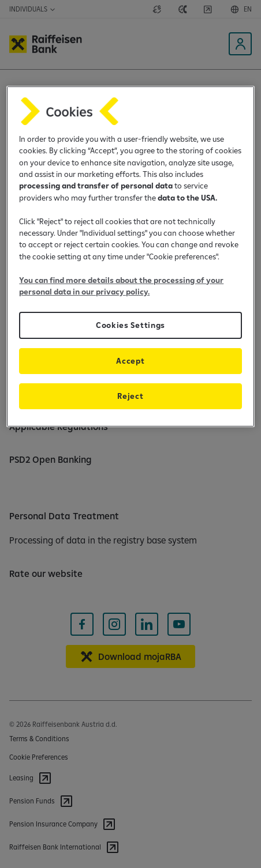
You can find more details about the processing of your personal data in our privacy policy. (121, 286)
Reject (130, 396)
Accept (130, 361)
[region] (130, 257)
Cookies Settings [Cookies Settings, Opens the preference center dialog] (130, 325)
